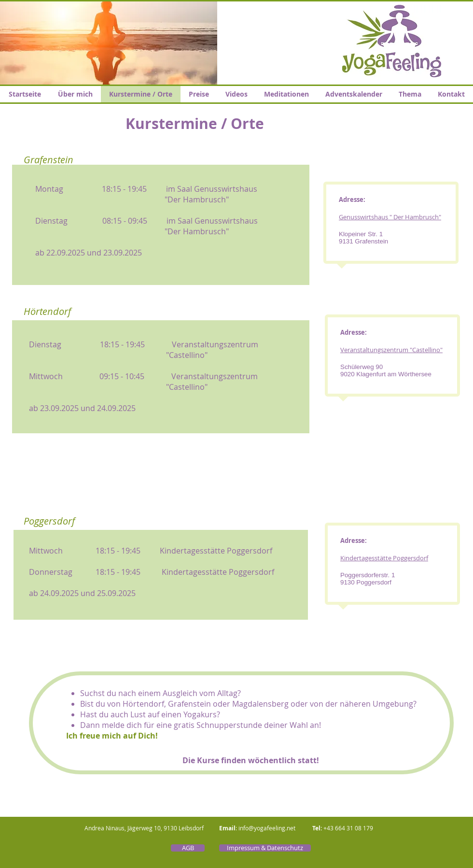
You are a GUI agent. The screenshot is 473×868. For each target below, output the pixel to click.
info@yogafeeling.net (267, 828)
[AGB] (188, 848)
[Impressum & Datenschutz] (265, 848)
